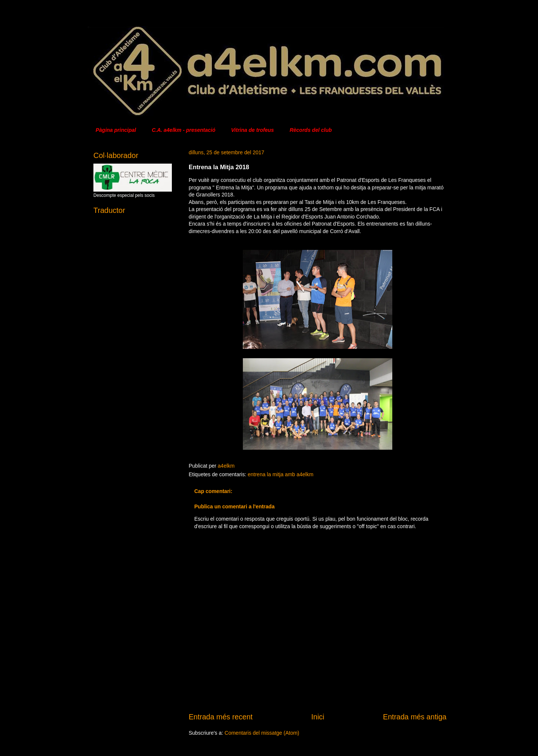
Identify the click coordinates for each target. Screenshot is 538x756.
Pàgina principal (116, 130)
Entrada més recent (221, 717)
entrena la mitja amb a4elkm (281, 474)
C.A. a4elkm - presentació (183, 130)
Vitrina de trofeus (253, 130)
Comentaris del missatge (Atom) (262, 733)
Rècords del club (311, 130)
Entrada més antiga (415, 717)
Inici (318, 717)
